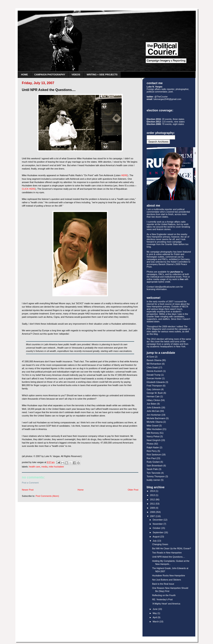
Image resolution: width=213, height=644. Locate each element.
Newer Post (28, 490)
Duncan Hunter (154, 378)
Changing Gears (160, 544)
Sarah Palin (152, 469)
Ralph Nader (153, 447)
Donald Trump (154, 375)
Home (24, 75)
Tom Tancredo (154, 473)
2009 (153, 508)
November (158, 524)
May (155, 613)
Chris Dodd (152, 367)
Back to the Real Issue (163, 584)
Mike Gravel (152, 426)
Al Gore (150, 357)
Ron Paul (151, 458)
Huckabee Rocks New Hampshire (168, 575)
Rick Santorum (154, 455)
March (156, 622)
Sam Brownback (155, 466)
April (155, 617)
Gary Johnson (154, 389)
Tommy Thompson (156, 476)
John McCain (153, 411)
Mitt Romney (153, 433)
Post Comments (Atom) (47, 496)
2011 (153, 504)
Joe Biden (152, 404)
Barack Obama (154, 360)
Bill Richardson (154, 364)
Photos (150, 444)
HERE (124, 175)
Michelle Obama (155, 422)
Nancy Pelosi (153, 436)
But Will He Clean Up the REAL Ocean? (172, 548)
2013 (153, 495)
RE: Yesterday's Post (162, 599)
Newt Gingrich (154, 440)
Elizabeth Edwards (156, 382)
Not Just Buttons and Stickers (167, 580)
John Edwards (154, 407)
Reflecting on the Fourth (164, 595)
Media (44, 467)
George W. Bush (155, 393)
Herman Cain (153, 396)
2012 (153, 500)
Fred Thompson (154, 386)
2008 (153, 512)
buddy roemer (153, 480)
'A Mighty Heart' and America (166, 604)
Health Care (35, 467)
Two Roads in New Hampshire (167, 553)
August (156, 537)
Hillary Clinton (153, 400)
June (155, 609)
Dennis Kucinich (155, 371)
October (157, 528)
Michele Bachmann (156, 418)
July (155, 541)
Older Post (133, 490)
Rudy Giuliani (153, 462)
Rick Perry (152, 451)
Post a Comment (30, 483)
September (158, 532)
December (158, 520)
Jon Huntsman (154, 415)
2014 (153, 491)
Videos (76, 75)
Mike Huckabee (56, 467)
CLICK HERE (29, 189)
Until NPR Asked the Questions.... (168, 557)
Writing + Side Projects (102, 75)
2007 (153, 516)
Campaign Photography (50, 75)
